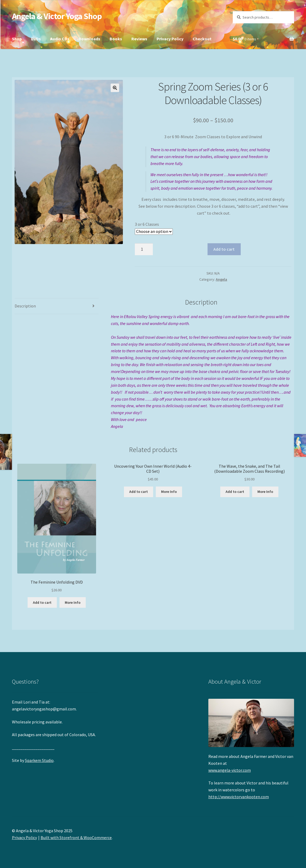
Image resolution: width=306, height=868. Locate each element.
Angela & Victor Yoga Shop (57, 16)
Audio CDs (60, 39)
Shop (17, 39)
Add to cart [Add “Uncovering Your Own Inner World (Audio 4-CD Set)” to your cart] (139, 492)
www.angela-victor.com (230, 770)
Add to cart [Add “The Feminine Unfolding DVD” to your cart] (42, 602)
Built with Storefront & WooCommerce (76, 837)
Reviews (139, 39)
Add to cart (224, 249)
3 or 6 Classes (147, 224)
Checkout (202, 39)
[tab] (57, 306)
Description (25, 306)
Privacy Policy (170, 39)
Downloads (89, 39)
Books (116, 39)
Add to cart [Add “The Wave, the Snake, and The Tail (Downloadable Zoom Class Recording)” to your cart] (235, 492)
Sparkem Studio (39, 760)
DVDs (36, 39)
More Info (73, 602)
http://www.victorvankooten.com (239, 797)
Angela (221, 279)
